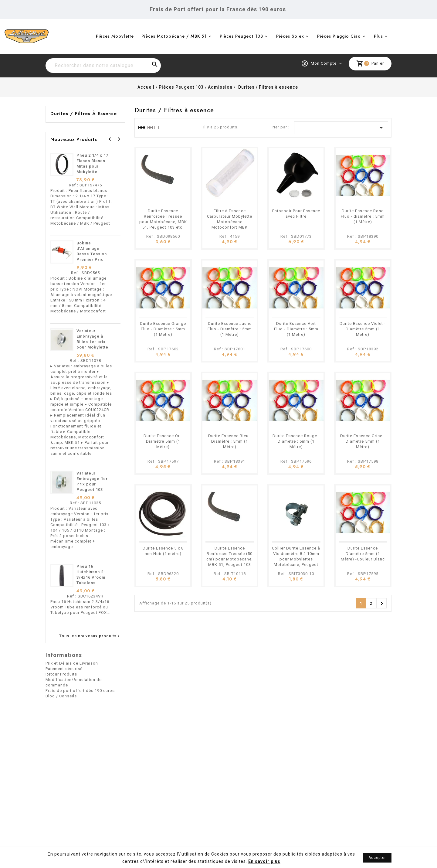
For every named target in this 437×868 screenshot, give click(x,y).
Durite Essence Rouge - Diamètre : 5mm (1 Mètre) (296, 441)
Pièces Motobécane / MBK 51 (174, 36)
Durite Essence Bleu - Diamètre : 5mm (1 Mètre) (230, 441)
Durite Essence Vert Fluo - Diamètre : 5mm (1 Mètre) (296, 329)
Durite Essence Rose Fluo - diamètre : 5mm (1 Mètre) (363, 216)
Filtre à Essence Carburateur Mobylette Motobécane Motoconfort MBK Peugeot (230, 222)
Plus (378, 36)
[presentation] (110, 139)
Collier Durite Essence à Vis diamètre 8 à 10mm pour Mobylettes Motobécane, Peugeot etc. (296, 559)
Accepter (377, 858)
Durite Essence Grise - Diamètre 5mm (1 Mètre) (363, 441)
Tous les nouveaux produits (90, 636)
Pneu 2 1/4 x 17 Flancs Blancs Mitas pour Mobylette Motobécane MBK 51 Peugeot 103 (94, 172)
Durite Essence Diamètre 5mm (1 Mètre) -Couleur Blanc (363, 554)
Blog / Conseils (61, 696)
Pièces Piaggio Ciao (339, 36)
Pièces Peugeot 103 (241, 36)
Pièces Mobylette (115, 36)
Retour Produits (61, 674)
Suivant (382, 604)
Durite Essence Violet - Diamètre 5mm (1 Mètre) (363, 329)
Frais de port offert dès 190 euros (80, 691)
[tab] (141, 128)
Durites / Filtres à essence (84, 114)
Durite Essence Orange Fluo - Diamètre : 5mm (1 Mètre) (163, 329)
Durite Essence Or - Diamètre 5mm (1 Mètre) (163, 441)
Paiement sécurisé (64, 669)
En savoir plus (264, 861)
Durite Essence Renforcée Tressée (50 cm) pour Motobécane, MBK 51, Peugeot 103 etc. (230, 559)
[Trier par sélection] (341, 128)
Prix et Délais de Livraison (72, 663)
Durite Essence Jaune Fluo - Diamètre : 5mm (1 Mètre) (230, 329)
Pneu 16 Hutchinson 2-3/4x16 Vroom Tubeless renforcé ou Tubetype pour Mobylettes (92, 583)
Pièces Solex (290, 36)
